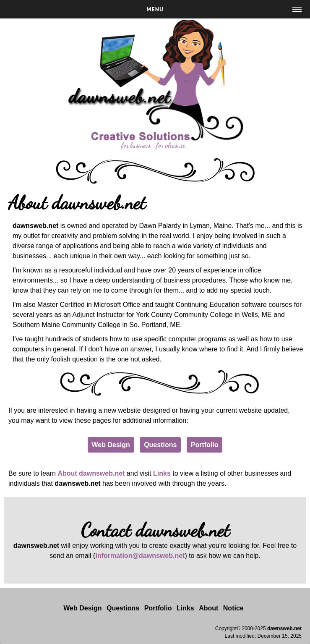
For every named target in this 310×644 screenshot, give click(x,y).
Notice (233, 608)
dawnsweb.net (284, 628)
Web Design (111, 445)
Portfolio (205, 445)
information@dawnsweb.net (140, 556)
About (208, 608)
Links (162, 473)
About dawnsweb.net (91, 473)
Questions (160, 445)
